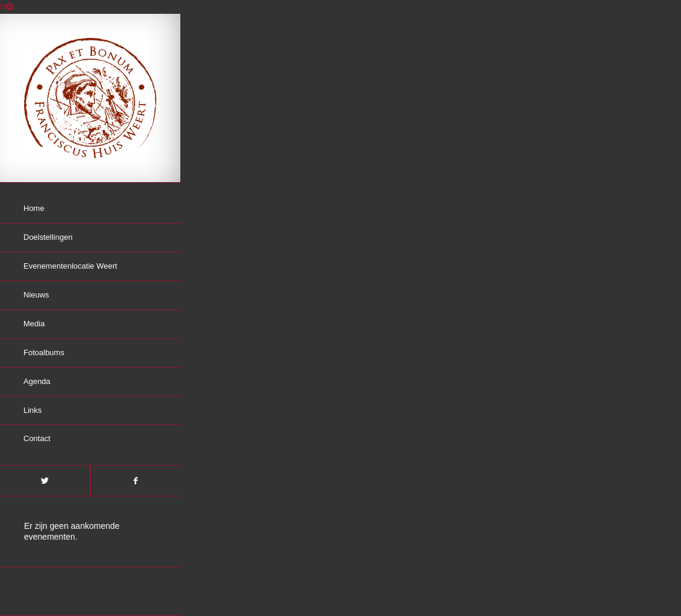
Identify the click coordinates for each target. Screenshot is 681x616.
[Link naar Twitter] (45, 481)
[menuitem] (90, 209)
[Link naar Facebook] (135, 481)
